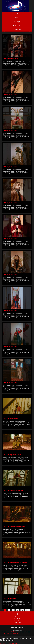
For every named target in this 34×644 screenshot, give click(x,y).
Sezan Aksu (17, 26)
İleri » (28, 610)
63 (22, 610)
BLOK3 (17, 18)
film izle (3, 632)
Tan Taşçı (17, 22)
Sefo (17, 14)
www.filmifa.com (12, 632)
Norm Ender (17, 29)
